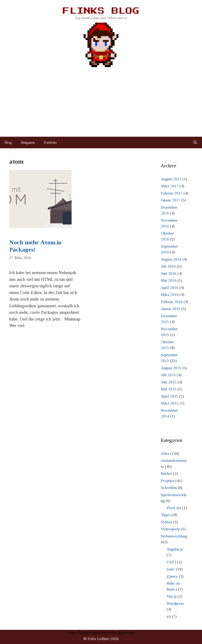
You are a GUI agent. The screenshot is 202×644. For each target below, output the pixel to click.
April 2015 (170, 396)
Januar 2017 (171, 200)
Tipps (165, 515)
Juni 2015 (169, 382)
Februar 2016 (172, 302)
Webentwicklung (174, 536)
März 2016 (170, 295)
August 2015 (171, 368)
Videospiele (170, 529)
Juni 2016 (169, 273)
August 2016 (171, 259)
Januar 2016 (171, 309)
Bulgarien (28, 142)
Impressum (126, 633)
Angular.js (175, 549)
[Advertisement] (101, 102)
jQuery (172, 576)
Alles (165, 454)
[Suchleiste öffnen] (195, 142)
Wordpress (175, 604)
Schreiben (169, 488)
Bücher (166, 474)
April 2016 (170, 288)
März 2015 (170, 403)
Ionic (171, 569)
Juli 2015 (168, 375)
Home (72, 633)
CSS (170, 562)
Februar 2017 (172, 193)
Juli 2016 (168, 266)
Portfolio (50, 142)
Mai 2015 (169, 389)
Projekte (168, 481)
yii (169, 616)
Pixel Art (174, 508)
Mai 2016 (169, 280)
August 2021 (171, 179)
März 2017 (170, 186)
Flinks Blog (101, 11)
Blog (8, 142)
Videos (166, 522)
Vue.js (172, 596)
